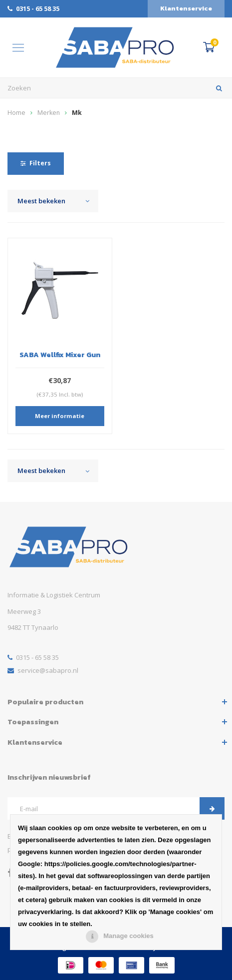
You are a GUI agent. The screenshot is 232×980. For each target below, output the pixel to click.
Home (16, 113)
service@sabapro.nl (43, 670)
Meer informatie (60, 416)
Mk (77, 113)
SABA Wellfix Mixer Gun (60, 355)
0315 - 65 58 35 (33, 8)
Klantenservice (186, 8)
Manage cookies (128, 936)
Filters (36, 163)
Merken (49, 113)
